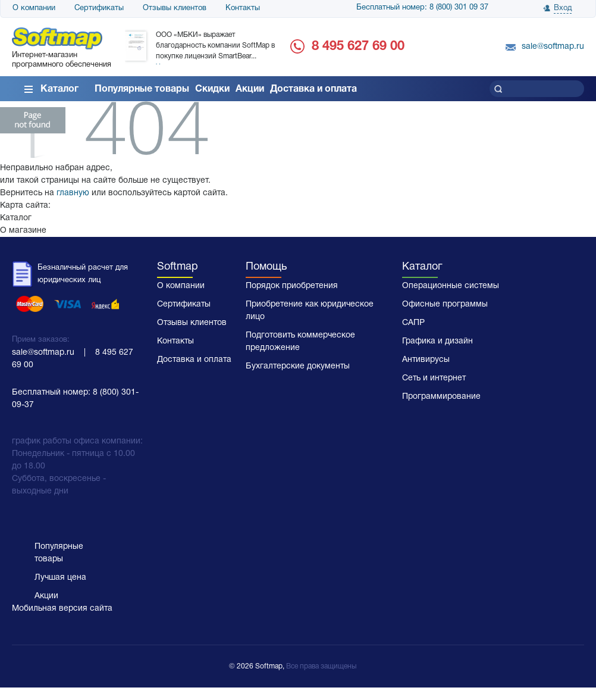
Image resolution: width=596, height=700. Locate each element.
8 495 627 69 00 (358, 46)
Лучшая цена (60, 578)
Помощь (266, 267)
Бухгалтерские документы (298, 366)
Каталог (59, 89)
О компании (34, 8)
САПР (413, 323)
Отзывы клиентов (175, 8)
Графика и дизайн (437, 341)
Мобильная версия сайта (62, 609)
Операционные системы (451, 286)
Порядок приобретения (292, 286)
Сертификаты (99, 8)
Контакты (243, 8)
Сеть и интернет (434, 378)
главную (73, 193)
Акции (250, 89)
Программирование (441, 397)
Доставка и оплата (313, 89)
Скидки (212, 89)
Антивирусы (426, 360)
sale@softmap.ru (553, 47)
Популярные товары (142, 89)
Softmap (178, 267)
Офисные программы (445, 304)
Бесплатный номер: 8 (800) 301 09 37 (422, 8)
